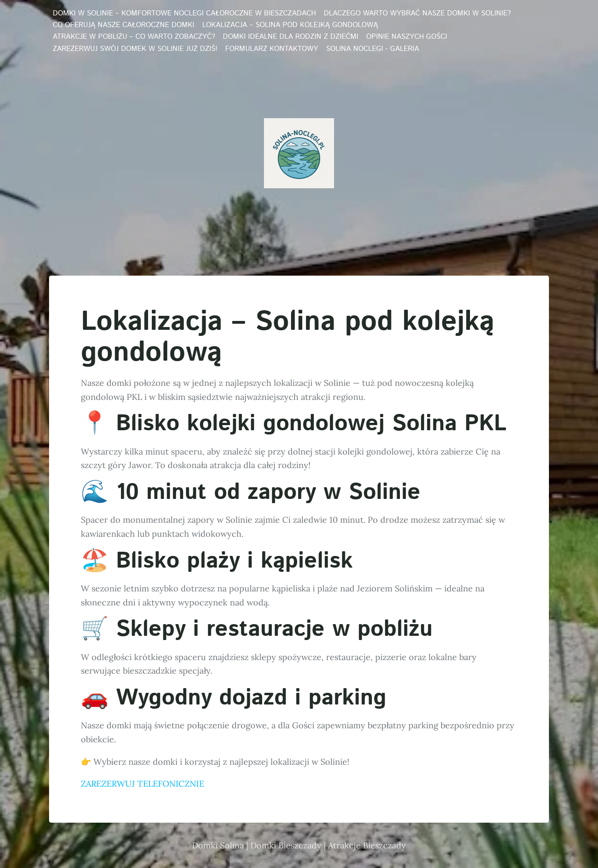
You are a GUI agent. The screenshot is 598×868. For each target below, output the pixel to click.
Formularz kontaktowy (272, 49)
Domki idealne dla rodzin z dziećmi (291, 37)
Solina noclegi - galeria (373, 49)
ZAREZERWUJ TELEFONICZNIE (142, 784)
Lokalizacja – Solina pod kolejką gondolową (290, 25)
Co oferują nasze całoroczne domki (124, 25)
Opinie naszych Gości (407, 37)
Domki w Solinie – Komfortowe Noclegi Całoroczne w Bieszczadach (184, 14)
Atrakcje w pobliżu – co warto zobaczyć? (134, 37)
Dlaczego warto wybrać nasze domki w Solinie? (417, 14)
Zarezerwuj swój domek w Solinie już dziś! (135, 49)
